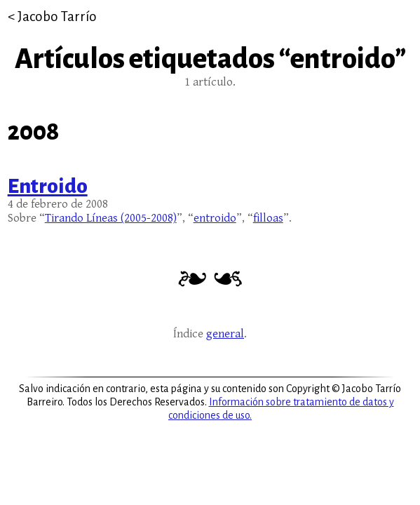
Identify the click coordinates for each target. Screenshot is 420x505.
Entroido (48, 186)
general (225, 334)
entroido (215, 218)
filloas (268, 218)
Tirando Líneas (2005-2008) (111, 218)
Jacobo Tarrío (57, 16)
